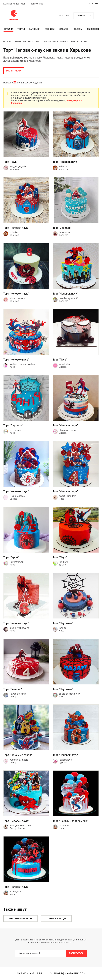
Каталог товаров (23, 42)
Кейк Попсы (93, 29)
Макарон (64, 29)
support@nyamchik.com (68, 973)
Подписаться (76, 953)
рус (97, 4)
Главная (7, 42)
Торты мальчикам (20, 919)
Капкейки (35, 29)
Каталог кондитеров (14, 4)
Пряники (50, 29)
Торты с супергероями (55, 42)
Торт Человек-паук (78, 42)
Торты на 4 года (56, 919)
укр (91, 4)
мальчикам (14, 71)
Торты (21, 29)
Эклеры (78, 29)
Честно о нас (36, 4)
